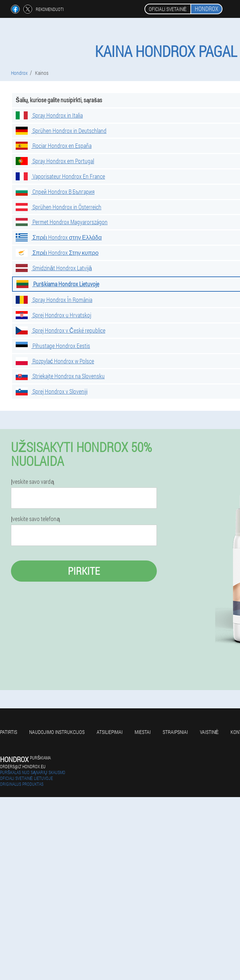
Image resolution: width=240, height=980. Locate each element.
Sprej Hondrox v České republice (61, 330)
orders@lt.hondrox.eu (23, 766)
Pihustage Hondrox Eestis (53, 346)
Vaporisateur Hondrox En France (60, 176)
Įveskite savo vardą (32, 482)
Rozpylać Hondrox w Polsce (55, 361)
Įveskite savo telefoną (35, 519)
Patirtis (9, 732)
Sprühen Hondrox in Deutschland (61, 131)
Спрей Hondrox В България (55, 192)
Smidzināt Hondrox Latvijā (54, 268)
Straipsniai (175, 732)
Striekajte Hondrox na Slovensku (60, 376)
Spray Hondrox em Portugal (55, 161)
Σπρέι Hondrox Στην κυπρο (57, 252)
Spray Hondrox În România (54, 300)
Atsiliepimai (110, 732)
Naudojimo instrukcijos (57, 732)
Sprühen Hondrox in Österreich (59, 207)
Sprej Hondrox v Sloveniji (52, 391)
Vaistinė (209, 732)
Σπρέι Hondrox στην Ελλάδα (59, 237)
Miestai (143, 732)
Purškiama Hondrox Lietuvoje (58, 284)
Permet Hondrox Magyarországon (62, 222)
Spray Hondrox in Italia (49, 115)
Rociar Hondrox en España (54, 146)
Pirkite (84, 571)
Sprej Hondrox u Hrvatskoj (53, 315)
